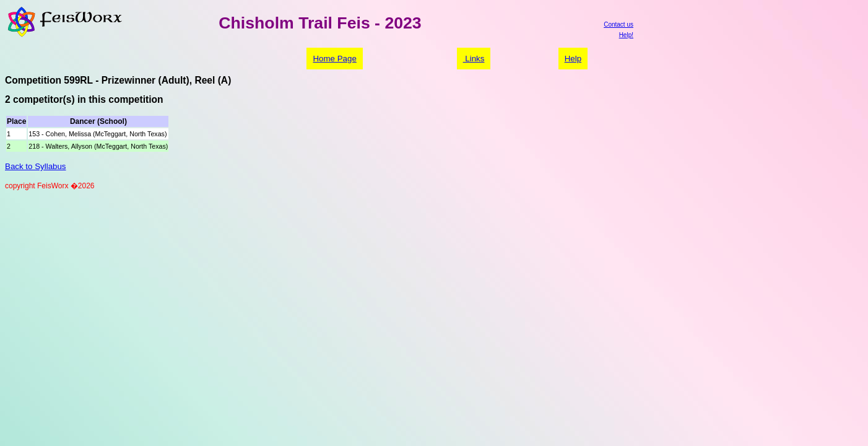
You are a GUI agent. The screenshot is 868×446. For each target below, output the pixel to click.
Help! (626, 35)
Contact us (618, 24)
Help (573, 59)
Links (474, 59)
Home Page (334, 59)
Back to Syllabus (36, 166)
